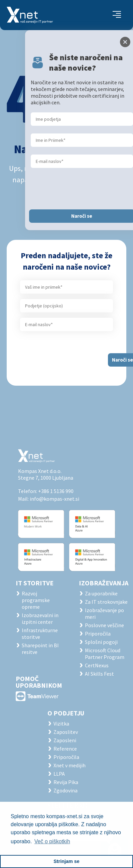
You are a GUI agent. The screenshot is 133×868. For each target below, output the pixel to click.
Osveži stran (66, 200)
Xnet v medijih (70, 765)
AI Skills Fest (99, 674)
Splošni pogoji (101, 642)
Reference (65, 749)
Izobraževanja (104, 583)
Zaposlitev (66, 732)
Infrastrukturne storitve (40, 634)
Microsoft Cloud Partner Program (105, 654)
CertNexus (97, 665)
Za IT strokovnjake (106, 602)
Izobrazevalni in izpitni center (40, 618)
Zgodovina (65, 790)
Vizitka (61, 724)
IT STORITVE (35, 583)
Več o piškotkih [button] (52, 841)
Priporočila (98, 634)
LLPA (59, 774)
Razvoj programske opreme (36, 600)
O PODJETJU (66, 713)
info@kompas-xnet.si (54, 499)
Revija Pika (66, 782)
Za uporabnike (101, 593)
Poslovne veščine (104, 625)
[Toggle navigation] (117, 15)
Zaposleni (65, 740)
